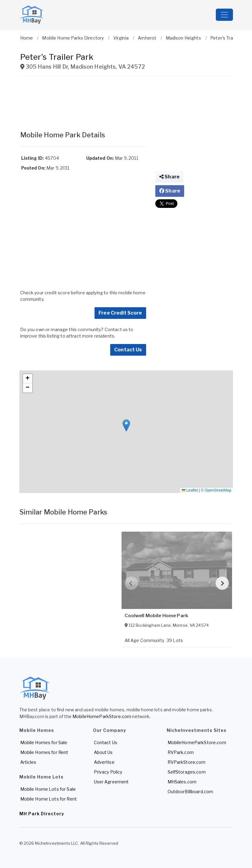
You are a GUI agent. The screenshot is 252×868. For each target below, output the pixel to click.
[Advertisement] (83, 101)
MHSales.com (182, 782)
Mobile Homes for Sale (44, 742)
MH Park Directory (42, 814)
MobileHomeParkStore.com (102, 716)
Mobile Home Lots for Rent (49, 799)
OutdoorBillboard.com (190, 792)
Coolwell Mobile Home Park (157, 616)
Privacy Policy (108, 772)
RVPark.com (181, 752)
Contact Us (128, 350)
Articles (28, 762)
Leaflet (190, 490)
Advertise (104, 762)
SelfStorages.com (187, 772)
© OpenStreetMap (216, 490)
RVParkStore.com (187, 762)
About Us (103, 752)
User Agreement (111, 782)
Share (169, 177)
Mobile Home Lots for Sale (48, 789)
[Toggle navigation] (224, 15)
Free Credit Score (120, 313)
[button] (126, 425)
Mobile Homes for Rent (44, 752)
